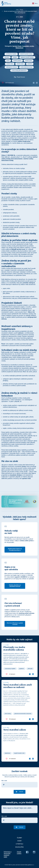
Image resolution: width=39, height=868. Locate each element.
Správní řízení (17, 46)
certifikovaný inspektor (11, 54)
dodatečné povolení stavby (26, 54)
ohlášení (15, 57)
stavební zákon (20, 64)
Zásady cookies (19, 853)
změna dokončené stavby (26, 67)
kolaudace (7, 57)
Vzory (20, 841)
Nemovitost (19, 48)
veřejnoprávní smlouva (11, 67)
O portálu (20, 844)
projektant (22, 669)
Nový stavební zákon (15, 730)
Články (21, 10)
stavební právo (29, 61)
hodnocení (9, 83)
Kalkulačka (20, 847)
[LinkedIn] (37, 83)
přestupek (30, 669)
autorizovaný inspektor (10, 669)
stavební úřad (10, 64)
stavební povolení (17, 61)
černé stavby (8, 714)
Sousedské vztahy (28, 46)
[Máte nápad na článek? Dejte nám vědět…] (19, 809)
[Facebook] (34, 83)
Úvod (17, 10)
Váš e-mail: (4, 781)
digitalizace (8, 753)
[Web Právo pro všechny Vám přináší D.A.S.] (19, 502)
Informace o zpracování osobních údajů (8, 854)
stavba (8, 61)
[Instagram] (34, 852)
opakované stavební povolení (27, 57)
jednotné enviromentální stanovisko (23, 714)
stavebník (30, 64)
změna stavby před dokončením (19, 70)
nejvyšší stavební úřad (19, 753)
